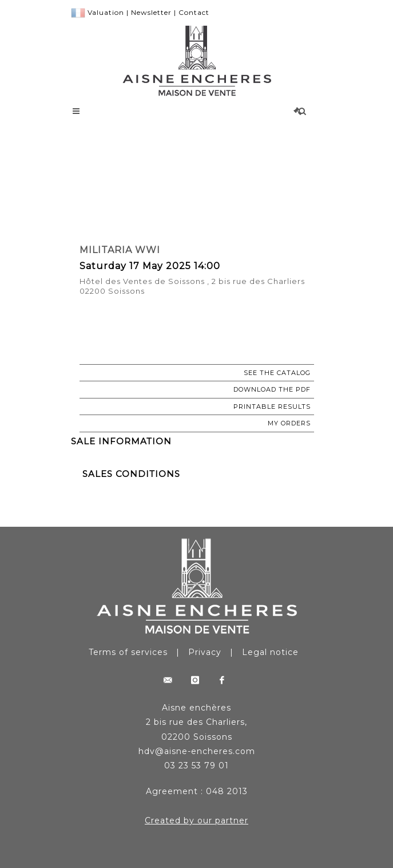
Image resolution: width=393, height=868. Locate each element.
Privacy (205, 652)
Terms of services (128, 652)
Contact (194, 12)
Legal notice (270, 652)
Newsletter (151, 12)
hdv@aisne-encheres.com (197, 751)
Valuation (106, 12)
